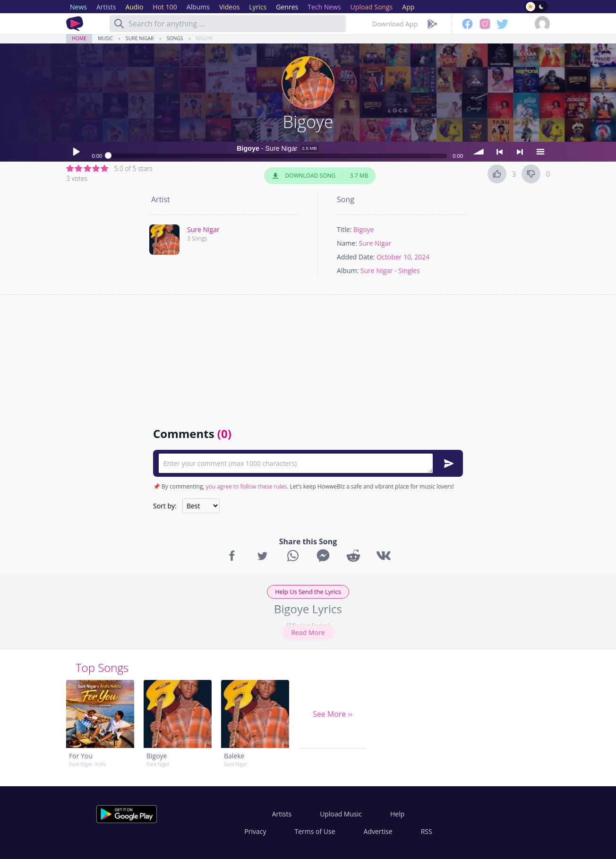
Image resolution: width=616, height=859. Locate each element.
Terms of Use (315, 831)
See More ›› (333, 714)
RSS (427, 831)
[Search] (119, 24)
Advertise (378, 831)
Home (79, 38)
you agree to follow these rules (247, 486)
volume (479, 152)
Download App (395, 24)
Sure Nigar (140, 38)
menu (540, 152)
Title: (344, 229)
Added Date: (356, 257)
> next (520, 152)
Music (105, 38)
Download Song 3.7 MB (320, 176)
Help (397, 814)
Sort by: (165, 506)
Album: (348, 271)
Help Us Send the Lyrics (308, 592)
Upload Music (341, 814)
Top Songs (102, 667)
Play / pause (76, 152)
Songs (175, 38)
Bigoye (205, 38)
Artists (282, 814)
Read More (308, 632)
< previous (499, 152)
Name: (347, 243)
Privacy (255, 831)
